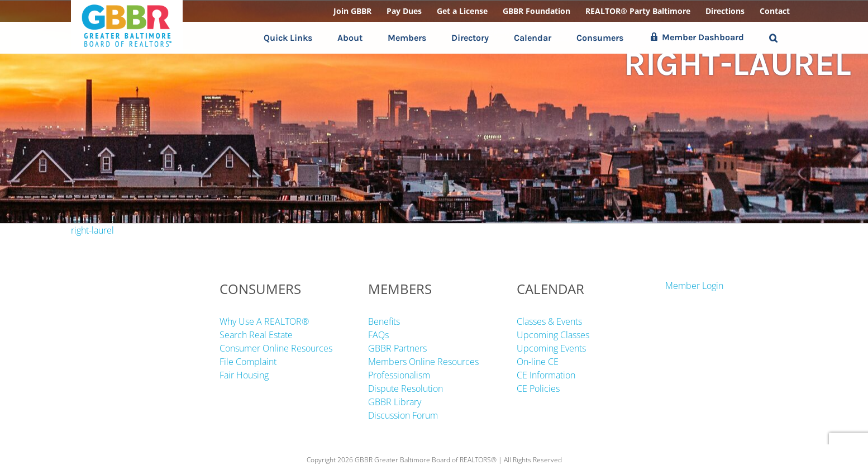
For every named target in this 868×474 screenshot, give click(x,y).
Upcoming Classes (553, 335)
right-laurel (92, 230)
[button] (773, 38)
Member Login (694, 286)
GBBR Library (395, 402)
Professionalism (399, 375)
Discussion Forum (403, 415)
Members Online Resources (423, 362)
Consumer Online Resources (276, 348)
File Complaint (248, 362)
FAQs (378, 335)
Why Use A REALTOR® (264, 321)
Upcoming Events (551, 348)
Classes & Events (549, 321)
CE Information (546, 375)
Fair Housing (244, 375)
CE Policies (538, 388)
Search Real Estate (256, 335)
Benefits (384, 321)
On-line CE (538, 362)
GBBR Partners (397, 348)
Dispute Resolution (406, 388)
